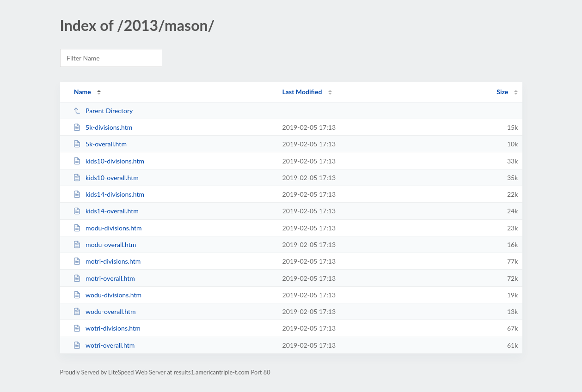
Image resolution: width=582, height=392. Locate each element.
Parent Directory (103, 111)
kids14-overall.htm (106, 211)
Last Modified (302, 92)
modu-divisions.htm (107, 228)
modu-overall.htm (105, 244)
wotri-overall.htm (104, 345)
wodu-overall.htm (104, 311)
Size (502, 92)
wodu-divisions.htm (107, 295)
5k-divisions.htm (103, 127)
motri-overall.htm (104, 278)
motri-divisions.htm (107, 261)
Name (83, 92)
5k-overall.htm (100, 144)
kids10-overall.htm (106, 178)
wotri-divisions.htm (107, 328)
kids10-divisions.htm (109, 161)
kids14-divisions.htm (109, 194)
